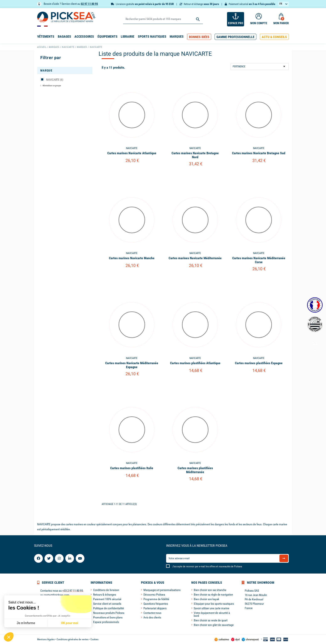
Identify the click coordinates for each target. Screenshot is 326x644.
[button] (199, 37)
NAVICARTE (55, 80)
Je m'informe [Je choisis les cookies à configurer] (26, 623)
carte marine (280, 524)
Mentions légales (46, 639)
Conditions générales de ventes (72, 639)
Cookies (94, 639)
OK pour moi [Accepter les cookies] (70, 623)
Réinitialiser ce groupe (52, 86)
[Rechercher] (163, 19)
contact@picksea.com (57, 595)
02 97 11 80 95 (89, 4)
